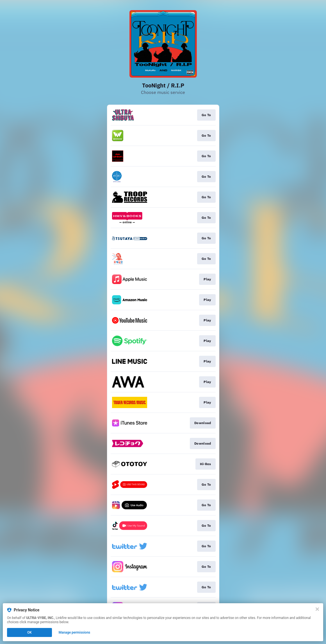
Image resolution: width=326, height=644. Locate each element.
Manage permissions (75, 632)
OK (29, 632)
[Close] (317, 609)
